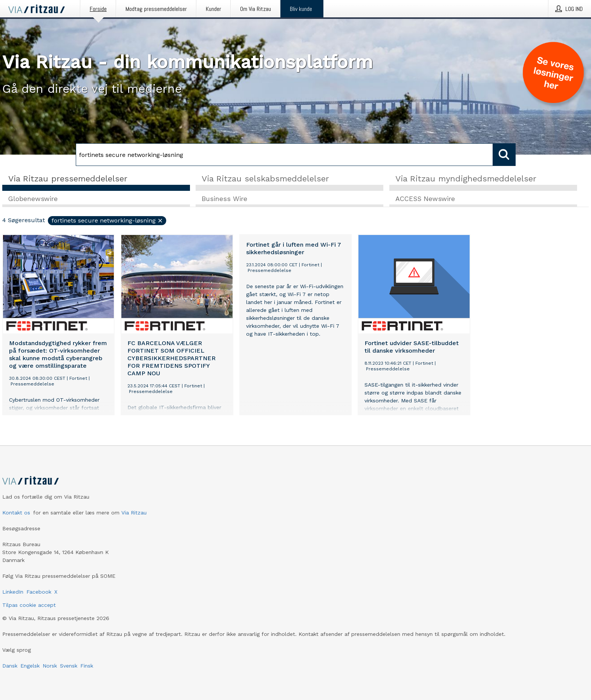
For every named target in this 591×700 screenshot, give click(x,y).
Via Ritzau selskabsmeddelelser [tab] (265, 179)
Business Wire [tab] (224, 199)
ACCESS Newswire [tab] (425, 199)
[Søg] (284, 155)
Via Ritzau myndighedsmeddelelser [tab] (466, 179)
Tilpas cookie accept (29, 605)
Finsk (87, 666)
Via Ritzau (134, 513)
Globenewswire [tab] (33, 199)
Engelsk (30, 666)
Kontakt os (16, 513)
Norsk (50, 666)
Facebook (39, 592)
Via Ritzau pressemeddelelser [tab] (68, 179)
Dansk (10, 666)
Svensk (69, 666)
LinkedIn (13, 592)
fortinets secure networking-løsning (107, 220)
